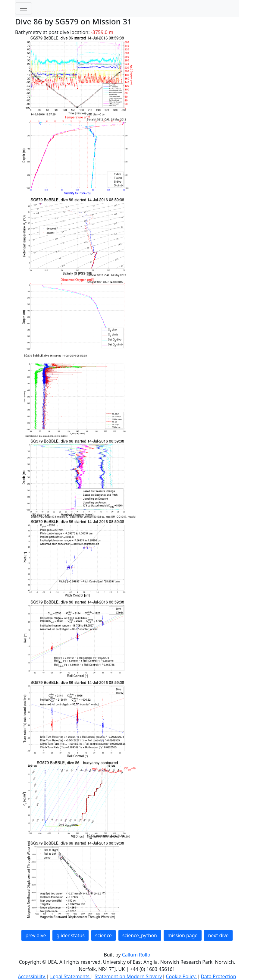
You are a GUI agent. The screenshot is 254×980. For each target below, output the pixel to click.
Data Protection (218, 976)
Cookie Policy (181, 976)
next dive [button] (218, 935)
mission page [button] (183, 935)
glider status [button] (70, 935)
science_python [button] (140, 935)
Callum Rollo (136, 955)
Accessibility (32, 976)
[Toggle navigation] (24, 8)
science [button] (103, 935)
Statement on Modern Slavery (128, 976)
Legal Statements (71, 976)
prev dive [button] (36, 935)
